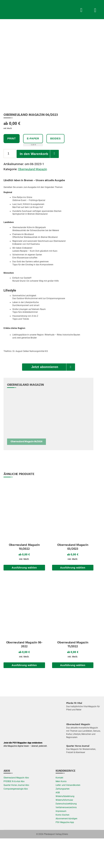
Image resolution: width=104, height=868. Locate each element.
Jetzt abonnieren (45, 397)
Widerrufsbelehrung (65, 826)
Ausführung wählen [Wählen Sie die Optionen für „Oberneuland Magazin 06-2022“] (24, 695)
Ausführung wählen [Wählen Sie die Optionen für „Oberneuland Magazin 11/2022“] (73, 695)
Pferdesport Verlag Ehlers (56, 864)
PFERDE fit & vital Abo (14, 811)
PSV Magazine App (65, 852)
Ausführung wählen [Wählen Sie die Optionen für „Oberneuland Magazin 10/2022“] (24, 597)
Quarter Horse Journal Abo (16, 815)
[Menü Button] (95, 10)
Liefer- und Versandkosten (68, 815)
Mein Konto (61, 811)
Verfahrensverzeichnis (66, 837)
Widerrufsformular (64, 830)
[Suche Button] (81, 10)
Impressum (61, 841)
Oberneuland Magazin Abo (16, 807)
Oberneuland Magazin (32, 199)
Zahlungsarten (63, 818)
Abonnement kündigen (66, 848)
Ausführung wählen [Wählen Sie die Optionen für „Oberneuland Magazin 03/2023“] (73, 597)
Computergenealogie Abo (16, 818)
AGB (58, 822)
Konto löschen (63, 844)
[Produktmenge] (10, 183)
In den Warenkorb (34, 183)
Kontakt (59, 807)
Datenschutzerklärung (66, 833)
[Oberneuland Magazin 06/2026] (26, 447)
